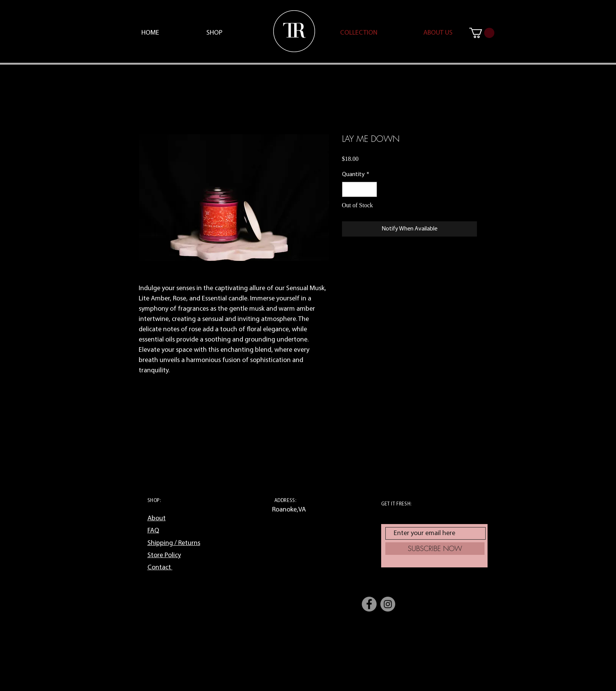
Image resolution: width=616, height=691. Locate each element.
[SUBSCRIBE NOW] (435, 549)
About (157, 519)
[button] (482, 33)
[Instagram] (388, 604)
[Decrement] (348, 189)
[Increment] (371, 189)
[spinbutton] (359, 189)
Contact (160, 568)
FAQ (153, 531)
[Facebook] (369, 604)
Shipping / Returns (174, 543)
